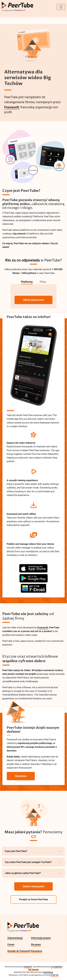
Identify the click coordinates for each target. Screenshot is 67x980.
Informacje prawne (41, 938)
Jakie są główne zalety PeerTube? (33, 873)
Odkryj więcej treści (33, 300)
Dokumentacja (15, 938)
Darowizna (37, 951)
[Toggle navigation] (61, 7)
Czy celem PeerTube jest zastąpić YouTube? (33, 862)
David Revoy (48, 972)
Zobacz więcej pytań (33, 886)
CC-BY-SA (54, 975)
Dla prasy (36, 945)
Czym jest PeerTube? (33, 851)
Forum (11, 945)
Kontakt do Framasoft (19, 951)
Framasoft (12, 107)
